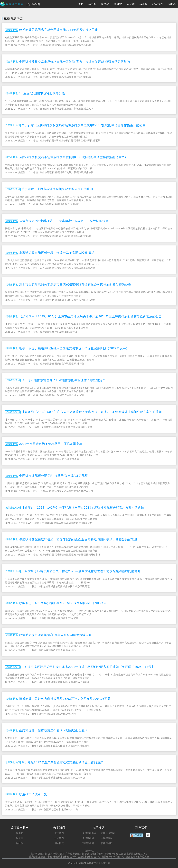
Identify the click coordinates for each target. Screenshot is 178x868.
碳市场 (143, 4)
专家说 (172, 4)
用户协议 (59, 843)
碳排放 (118, 4)
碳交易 (105, 4)
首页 (81, 4)
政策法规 (158, 4)
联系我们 (59, 838)
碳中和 (92, 4)
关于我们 (59, 833)
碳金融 (131, 4)
